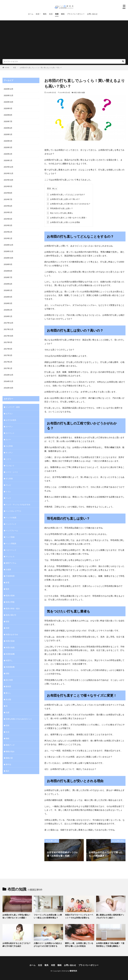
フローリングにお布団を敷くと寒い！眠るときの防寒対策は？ (48, 916)
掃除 (7, 673)
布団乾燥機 (10, 654)
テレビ (8, 485)
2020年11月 (8, 95)
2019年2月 (8, 232)
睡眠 (63, 14)
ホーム (31, 14)
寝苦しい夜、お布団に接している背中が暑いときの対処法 (79, 945)
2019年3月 (8, 225)
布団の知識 (81, 93)
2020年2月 (8, 154)
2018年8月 (8, 271)
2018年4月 (8, 297)
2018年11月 (8, 251)
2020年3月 (8, 147)
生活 (37, 14)
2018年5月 (8, 290)
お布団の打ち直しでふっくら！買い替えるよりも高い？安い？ (41, 68)
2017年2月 (8, 362)
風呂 (7, 771)
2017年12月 (8, 323)
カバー (8, 440)
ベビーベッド (11, 550)
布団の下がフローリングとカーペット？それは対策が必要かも (79, 916)
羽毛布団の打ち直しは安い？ (60, 208)
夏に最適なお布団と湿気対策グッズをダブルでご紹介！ (110, 916)
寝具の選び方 (11, 615)
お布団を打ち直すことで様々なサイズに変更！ (67, 218)
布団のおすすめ (12, 634)
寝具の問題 (10, 602)
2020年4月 (8, 141)
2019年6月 (8, 206)
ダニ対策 (9, 479)
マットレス (10, 556)
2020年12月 (8, 89)
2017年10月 (8, 336)
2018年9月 (8, 264)
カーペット (10, 433)
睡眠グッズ (10, 745)
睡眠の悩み (10, 751)
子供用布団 (10, 576)
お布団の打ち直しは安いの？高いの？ (63, 199)
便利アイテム (11, 563)
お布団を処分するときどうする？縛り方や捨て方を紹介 (17, 945)
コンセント (10, 466)
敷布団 (8, 686)
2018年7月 (8, 277)
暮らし (8, 693)
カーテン (9, 427)
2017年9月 (8, 342)
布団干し (9, 660)
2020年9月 (8, 108)
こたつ (8, 459)
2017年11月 (8, 329)
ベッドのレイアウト (14, 511)
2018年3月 (8, 303)
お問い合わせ (92, 14)
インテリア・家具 (13, 407)
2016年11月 (8, 381)
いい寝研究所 (72, 971)
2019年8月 (8, 193)
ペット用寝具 (11, 543)
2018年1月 (8, 316)
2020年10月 (8, 102)
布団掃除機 (10, 667)
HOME (7, 68)
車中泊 (8, 764)
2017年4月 (8, 349)
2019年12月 (8, 167)
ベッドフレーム (12, 530)
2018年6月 (8, 284)
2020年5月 (8, 134)
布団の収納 (10, 641)
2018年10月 (8, 258)
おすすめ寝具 (11, 420)
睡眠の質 (9, 758)
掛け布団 (9, 680)
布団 (57, 14)
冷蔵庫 (8, 569)
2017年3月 (8, 355)
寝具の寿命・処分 (13, 608)
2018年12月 (8, 245)
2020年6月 (8, 128)
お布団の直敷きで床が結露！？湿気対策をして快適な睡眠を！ (110, 945)
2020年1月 (8, 160)
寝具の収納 (10, 595)
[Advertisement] (64, 40)
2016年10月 (8, 388)
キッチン (9, 453)
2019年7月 (8, 199)
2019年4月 (8, 219)
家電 (7, 582)
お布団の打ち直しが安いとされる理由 (63, 222)
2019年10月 (8, 180)
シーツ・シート (12, 472)
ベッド (8, 498)
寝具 (45, 14)
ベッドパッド (11, 524)
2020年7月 (8, 121)
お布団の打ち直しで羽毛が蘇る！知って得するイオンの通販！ (17, 916)
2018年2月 (8, 310)
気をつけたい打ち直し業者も (60, 213)
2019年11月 (8, 173)
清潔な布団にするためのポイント (19, 719)
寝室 (7, 621)
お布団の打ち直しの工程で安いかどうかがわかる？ (68, 204)
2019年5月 (8, 212)
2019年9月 (8, 186)
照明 (7, 725)
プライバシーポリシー (76, 14)
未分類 (8, 699)
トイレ (8, 491)
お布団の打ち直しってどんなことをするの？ (66, 194)
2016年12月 (8, 375)
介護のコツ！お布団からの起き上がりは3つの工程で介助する (48, 945)
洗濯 (7, 712)
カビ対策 (9, 446)
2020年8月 (8, 115)
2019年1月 (8, 238)
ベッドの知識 (11, 517)
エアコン (9, 414)
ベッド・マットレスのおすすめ (18, 504)
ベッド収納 (10, 537)
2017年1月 (8, 368)
